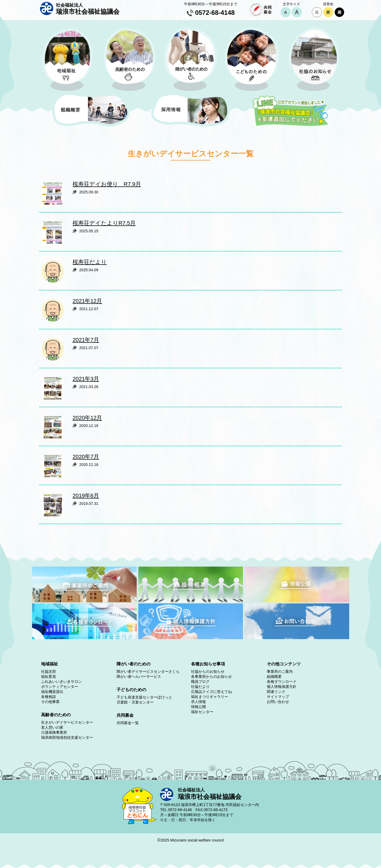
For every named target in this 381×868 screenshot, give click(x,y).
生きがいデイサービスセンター (67, 722)
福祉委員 (48, 676)
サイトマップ (278, 697)
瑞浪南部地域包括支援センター (67, 737)
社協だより (200, 687)
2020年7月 (86, 457)
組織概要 (274, 676)
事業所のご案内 (280, 671)
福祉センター (202, 712)
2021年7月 (86, 340)
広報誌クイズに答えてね (211, 692)
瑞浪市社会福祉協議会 (88, 9)
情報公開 (198, 707)
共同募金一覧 (128, 723)
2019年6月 (86, 495)
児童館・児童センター (135, 702)
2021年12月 (87, 301)
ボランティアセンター (60, 687)
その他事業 (50, 702)
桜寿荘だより (90, 262)
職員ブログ (200, 682)
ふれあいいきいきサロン (61, 682)
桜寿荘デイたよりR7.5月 (104, 223)
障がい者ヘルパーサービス (139, 676)
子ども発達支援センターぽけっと (144, 697)
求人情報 (198, 702)
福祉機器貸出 (52, 692)
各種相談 (48, 697)
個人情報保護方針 (282, 687)
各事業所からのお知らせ (211, 676)
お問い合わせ (278, 702)
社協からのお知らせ (208, 671)
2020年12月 (87, 418)
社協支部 (48, 671)
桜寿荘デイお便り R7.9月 (107, 184)
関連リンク (276, 692)
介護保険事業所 (54, 732)
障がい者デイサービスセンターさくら (148, 671)
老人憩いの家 (52, 727)
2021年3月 (86, 379)
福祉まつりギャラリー (210, 697)
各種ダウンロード (282, 682)
